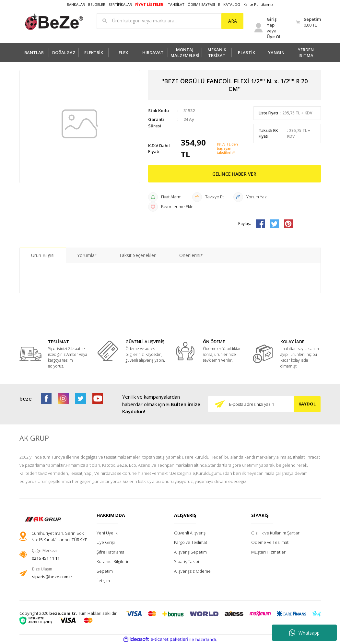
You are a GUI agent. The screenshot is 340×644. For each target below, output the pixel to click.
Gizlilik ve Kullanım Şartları (276, 533)
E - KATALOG (229, 4)
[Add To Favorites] (171, 207)
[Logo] (54, 22)
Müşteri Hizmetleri (269, 552)
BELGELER (97, 4)
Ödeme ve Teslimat (270, 542)
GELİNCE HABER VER (234, 174)
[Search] (170, 21)
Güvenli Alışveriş (190, 533)
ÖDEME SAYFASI (201, 4)
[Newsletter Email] (264, 404)
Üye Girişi (106, 542)
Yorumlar (87, 255)
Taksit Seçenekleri (138, 255)
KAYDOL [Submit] (307, 404)
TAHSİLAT (176, 4)
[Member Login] (269, 28)
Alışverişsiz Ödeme (192, 571)
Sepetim (105, 571)
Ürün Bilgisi (43, 255)
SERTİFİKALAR (120, 4)
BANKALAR (76, 4)
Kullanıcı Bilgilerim (114, 561)
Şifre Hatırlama (111, 552)
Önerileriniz (191, 255)
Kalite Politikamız (258, 4)
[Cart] (308, 22)
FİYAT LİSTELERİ (150, 4)
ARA (233, 21)
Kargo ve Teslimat (191, 542)
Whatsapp (304, 633)
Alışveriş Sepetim (190, 552)
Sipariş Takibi (187, 561)
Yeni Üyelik (107, 533)
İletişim (103, 580)
